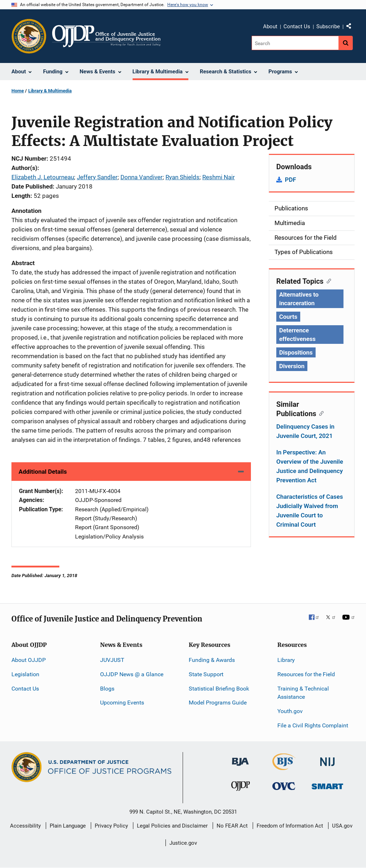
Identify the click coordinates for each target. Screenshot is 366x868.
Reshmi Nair (219, 177)
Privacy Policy (111, 826)
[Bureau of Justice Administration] (240, 758)
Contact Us (297, 26)
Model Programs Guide (218, 703)
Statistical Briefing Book (219, 689)
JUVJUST (112, 660)
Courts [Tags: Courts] (288, 317)
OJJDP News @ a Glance (132, 674)
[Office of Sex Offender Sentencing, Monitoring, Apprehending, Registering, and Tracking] (327, 784)
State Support (206, 674)
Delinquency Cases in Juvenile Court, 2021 (305, 431)
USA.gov (342, 826)
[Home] (106, 36)
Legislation (25, 674)
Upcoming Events (122, 703)
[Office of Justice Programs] (29, 36)
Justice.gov (183, 843)
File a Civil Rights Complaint (313, 725)
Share (351, 28)
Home (18, 91)
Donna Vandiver (142, 177)
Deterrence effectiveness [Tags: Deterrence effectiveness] (297, 335)
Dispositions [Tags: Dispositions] (296, 352)
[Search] (295, 43)
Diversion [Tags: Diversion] (292, 366)
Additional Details (43, 472)
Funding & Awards (212, 660)
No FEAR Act (232, 826)
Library (286, 660)
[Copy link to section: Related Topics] (327, 281)
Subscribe (328, 26)
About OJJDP (29, 660)
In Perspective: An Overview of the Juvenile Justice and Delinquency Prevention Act (310, 466)
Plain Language (68, 826)
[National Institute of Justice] (327, 759)
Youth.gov (290, 711)
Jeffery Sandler (97, 177)
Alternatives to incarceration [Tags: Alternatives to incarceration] (299, 299)
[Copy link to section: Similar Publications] (320, 413)
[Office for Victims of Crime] (284, 786)
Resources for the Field (306, 674)
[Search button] (346, 43)
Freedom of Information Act (290, 826)
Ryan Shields (182, 177)
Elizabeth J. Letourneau (43, 177)
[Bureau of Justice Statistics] (284, 767)
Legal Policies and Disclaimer (172, 826)
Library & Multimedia (50, 91)
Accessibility (25, 826)
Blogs (107, 689)
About (270, 26)
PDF (290, 180)
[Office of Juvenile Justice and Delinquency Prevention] (241, 788)
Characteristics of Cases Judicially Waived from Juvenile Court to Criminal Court (310, 511)
